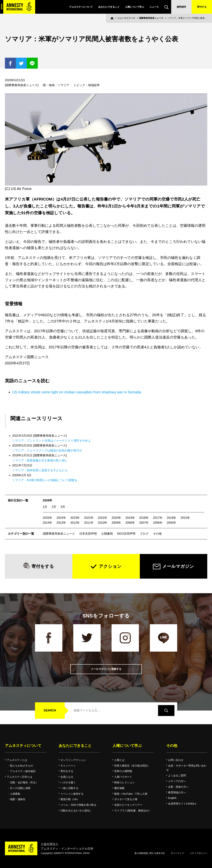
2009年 (116, 523)
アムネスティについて (81, 7)
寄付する (202, 7)
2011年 (89, 523)
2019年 (130, 518)
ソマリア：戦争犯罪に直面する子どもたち (40, 470)
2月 (54, 507)
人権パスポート (123, 777)
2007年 (144, 523)
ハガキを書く (68, 782)
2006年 (158, 523)
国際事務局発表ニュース (151, 18)
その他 (157, 534)
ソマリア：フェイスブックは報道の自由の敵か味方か (47, 450)
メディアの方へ (177, 781)
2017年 (158, 518)
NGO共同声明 (126, 534)
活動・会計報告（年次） (24, 782)
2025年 (48, 518)
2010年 (103, 523)
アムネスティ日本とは (20, 777)
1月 (45, 507)
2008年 (130, 523)
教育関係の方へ (177, 792)
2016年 (172, 518)
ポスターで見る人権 (126, 799)
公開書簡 (107, 534)
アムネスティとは (17, 760)
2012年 (75, 523)
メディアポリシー (199, 853)
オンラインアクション (73, 760)
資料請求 (181, 7)
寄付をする (43, 566)
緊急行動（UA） (70, 799)
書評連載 (119, 788)
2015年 (185, 518)
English (172, 798)
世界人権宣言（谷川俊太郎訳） (132, 766)
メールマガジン (178, 566)
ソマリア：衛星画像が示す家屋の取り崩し (40, 460)
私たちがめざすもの (22, 766)
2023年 (75, 518)
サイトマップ (177, 853)
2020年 (116, 518)
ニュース (154, 7)
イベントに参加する (72, 794)
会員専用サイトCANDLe (182, 804)
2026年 (48, 500)
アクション (110, 566)
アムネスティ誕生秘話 (23, 771)
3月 (63, 507)
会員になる (67, 777)
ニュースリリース (126, 18)
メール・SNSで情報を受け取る (78, 805)
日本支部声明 (88, 534)
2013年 (61, 523)
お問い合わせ (176, 760)
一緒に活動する (69, 788)
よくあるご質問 (177, 775)
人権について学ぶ (135, 7)
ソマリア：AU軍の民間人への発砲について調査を (45, 480)
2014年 (48, 523)
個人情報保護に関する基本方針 (150, 853)
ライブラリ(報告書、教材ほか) (132, 811)
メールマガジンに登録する (106, 669)
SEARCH (50, 710)
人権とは (119, 760)
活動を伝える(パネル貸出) (75, 811)
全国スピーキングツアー (128, 805)
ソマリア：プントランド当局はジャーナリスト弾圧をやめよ (52, 441)
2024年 (61, 518)
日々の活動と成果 (20, 788)
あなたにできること (109, 7)
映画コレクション (125, 782)
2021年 (103, 518)
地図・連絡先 (18, 799)
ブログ (144, 534)
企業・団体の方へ (178, 787)
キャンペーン (68, 766)
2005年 (172, 523)
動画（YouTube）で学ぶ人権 (131, 794)
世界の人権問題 (123, 771)
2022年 (89, 518)
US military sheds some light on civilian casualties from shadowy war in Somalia (77, 392)
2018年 (144, 518)
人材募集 (15, 794)
